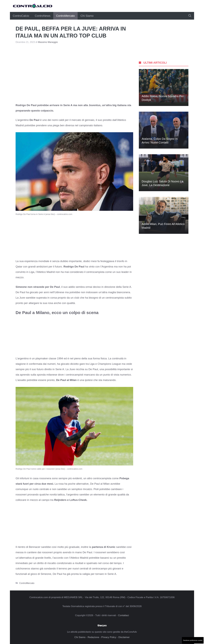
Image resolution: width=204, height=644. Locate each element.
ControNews (43, 16)
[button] (190, 16)
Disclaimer (124, 637)
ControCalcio (21, 16)
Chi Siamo (87, 16)
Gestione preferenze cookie (193, 640)
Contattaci (123, 615)
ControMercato (65, 16)
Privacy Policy (109, 637)
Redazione (93, 637)
